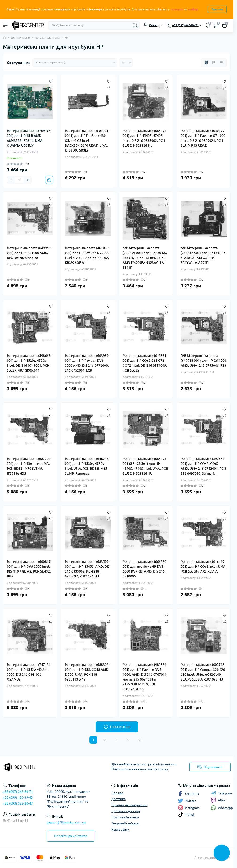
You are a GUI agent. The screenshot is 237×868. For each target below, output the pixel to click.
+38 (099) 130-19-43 (18, 797)
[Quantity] (19, 180)
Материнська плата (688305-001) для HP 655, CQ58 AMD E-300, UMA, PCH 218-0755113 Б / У (87, 672)
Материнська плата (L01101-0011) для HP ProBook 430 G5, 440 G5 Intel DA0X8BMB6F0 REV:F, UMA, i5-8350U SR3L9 (87, 141)
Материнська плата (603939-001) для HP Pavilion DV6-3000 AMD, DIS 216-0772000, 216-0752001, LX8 (87, 363)
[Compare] (51, 88)
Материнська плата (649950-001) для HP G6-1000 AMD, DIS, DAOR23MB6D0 (29, 253)
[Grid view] (206, 63)
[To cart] (49, 180)
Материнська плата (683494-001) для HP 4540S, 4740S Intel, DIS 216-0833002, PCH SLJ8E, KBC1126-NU (145, 138)
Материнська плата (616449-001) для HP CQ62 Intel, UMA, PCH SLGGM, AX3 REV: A (204, 566)
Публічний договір (126, 811)
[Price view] (221, 63)
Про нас (117, 793)
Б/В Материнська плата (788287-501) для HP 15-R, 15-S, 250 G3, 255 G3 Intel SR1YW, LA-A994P (204, 255)
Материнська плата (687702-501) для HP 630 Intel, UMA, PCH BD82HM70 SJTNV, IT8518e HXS (29, 466)
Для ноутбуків (20, 38)
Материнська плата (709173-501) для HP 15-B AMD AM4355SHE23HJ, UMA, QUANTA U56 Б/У (29, 138)
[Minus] (11, 180)
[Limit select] (126, 63)
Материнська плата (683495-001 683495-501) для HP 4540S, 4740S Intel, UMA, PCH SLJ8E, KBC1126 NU (145, 466)
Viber (218, 800)
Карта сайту (120, 829)
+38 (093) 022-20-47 (18, 803)
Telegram (221, 793)
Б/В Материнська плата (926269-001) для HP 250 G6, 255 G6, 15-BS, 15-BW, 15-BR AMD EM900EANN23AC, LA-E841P (145, 258)
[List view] (214, 63)
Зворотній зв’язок (125, 823)
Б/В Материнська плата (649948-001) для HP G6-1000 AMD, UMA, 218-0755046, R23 (203, 361)
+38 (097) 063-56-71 (18, 792)
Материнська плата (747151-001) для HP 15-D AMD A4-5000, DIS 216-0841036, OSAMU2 (29, 672)
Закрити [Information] (217, 9)
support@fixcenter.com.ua (66, 822)
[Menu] (5, 25)
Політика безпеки (125, 817)
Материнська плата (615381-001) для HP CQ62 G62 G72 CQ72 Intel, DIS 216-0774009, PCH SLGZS (145, 363)
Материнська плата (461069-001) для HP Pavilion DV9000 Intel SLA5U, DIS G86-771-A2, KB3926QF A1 (87, 255)
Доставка (118, 799)
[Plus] (28, 180)
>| (140, 740)
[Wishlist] (51, 81)
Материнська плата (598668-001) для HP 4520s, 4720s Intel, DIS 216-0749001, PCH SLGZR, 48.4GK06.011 (29, 363)
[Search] (135, 25)
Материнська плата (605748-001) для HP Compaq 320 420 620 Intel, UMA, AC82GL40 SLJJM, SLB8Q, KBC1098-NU (203, 672)
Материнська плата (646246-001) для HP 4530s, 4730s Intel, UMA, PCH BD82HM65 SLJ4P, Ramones (87, 466)
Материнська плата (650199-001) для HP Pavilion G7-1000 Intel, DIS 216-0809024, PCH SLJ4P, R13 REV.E (203, 138)
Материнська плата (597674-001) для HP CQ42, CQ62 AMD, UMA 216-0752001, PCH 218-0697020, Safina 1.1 (203, 466)
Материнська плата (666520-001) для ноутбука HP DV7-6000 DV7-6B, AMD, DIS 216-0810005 (145, 569)
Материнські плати (47, 38)
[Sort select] (75, 63)
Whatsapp (222, 808)
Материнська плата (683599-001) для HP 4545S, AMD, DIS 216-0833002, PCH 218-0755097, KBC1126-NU (87, 569)
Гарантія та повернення (129, 805)
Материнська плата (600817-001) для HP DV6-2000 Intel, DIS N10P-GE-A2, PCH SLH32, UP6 (29, 569)
